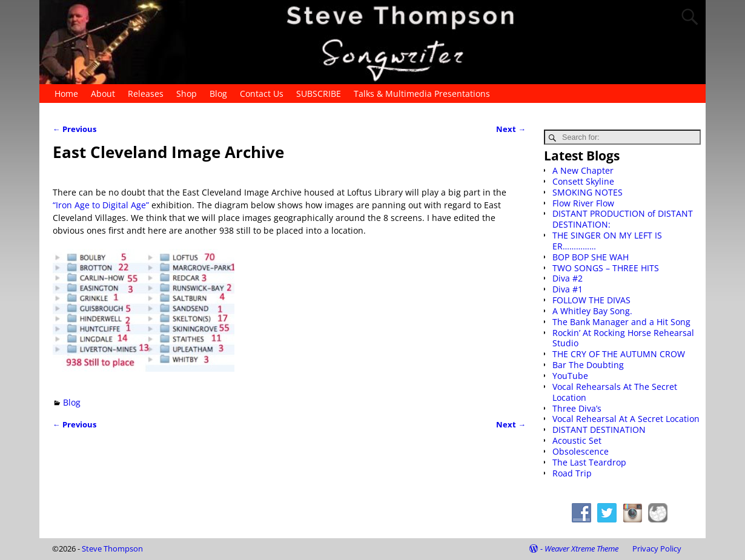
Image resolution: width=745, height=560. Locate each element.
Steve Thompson (112, 548)
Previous (74, 129)
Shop (187, 94)
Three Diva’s (577, 408)
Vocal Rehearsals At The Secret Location (615, 392)
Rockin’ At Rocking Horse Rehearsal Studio (623, 338)
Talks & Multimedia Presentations (422, 94)
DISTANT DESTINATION (599, 430)
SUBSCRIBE (319, 94)
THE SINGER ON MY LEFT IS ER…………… (607, 241)
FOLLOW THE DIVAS (591, 300)
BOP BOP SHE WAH (591, 257)
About (103, 94)
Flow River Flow (583, 203)
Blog (218, 94)
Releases (146, 94)
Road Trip (572, 473)
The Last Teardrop (589, 462)
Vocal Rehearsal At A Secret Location (626, 419)
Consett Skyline (583, 181)
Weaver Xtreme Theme (581, 548)
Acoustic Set (577, 440)
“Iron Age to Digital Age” (102, 205)
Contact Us (262, 94)
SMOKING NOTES (588, 192)
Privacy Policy (657, 548)
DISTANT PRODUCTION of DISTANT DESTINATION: (623, 219)
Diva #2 (568, 278)
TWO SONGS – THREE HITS (606, 268)
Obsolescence (581, 451)
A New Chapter (583, 170)
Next (511, 129)
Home (66, 94)
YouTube (570, 376)
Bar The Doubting (588, 365)
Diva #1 (568, 289)
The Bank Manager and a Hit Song (621, 322)
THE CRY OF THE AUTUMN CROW (619, 354)
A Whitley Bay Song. (592, 311)
